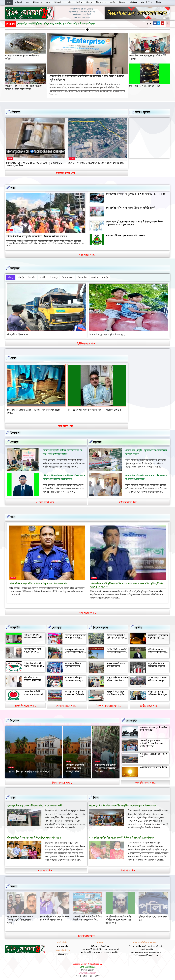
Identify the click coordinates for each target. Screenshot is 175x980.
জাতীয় (138, 626)
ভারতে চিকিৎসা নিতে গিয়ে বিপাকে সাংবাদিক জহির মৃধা (116, 693)
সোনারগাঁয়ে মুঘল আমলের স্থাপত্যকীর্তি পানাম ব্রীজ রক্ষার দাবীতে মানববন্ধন (152, 742)
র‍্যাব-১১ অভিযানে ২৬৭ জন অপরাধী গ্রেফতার (126, 235)
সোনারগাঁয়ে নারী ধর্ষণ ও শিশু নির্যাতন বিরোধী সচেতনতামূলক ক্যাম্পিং (120, 916)
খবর (13, 188)
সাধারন (97, 441)
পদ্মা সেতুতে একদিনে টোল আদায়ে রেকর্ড (154, 754)
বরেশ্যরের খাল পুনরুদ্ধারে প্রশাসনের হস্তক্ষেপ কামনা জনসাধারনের (96, 163)
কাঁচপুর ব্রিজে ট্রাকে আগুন (17, 333)
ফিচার (14, 885)
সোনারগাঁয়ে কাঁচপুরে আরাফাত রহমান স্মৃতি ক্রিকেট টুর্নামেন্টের (74, 679)
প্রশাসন (14, 441)
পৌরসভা (15, 112)
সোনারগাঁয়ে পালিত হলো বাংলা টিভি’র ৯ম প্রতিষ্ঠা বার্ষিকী (131, 208)
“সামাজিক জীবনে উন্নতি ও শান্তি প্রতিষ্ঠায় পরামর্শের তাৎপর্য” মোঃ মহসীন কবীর (151, 918)
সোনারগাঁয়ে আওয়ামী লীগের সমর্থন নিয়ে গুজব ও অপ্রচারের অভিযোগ (34, 664)
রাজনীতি (15, 626)
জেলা (13, 357)
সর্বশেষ (10, 158)
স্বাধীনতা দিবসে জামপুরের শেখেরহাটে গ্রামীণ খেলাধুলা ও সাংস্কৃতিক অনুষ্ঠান (76, 637)
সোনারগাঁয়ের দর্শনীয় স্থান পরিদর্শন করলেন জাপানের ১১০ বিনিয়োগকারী (104, 767)
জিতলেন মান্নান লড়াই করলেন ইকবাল (33, 649)
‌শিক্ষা (96, 796)
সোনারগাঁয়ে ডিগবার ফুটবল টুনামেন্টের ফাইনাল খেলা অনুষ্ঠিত (74, 664)
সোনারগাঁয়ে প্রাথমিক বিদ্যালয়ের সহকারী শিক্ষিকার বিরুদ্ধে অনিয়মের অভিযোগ (122, 836)
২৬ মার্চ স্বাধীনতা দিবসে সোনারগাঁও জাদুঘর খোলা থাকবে (77, 769)
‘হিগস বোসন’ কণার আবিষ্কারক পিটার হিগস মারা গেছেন (158, 693)
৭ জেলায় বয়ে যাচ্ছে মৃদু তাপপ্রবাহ (153, 766)
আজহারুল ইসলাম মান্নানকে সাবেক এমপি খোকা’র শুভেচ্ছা (33, 636)
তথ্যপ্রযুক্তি (131, 719)
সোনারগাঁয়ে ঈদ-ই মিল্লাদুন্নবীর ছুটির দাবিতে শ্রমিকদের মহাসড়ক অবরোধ (36, 236)
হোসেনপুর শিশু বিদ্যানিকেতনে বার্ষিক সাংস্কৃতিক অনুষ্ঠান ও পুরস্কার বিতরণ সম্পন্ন (52, 24)
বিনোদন (15, 719)
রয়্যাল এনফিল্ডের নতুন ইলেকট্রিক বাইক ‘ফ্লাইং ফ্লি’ (153, 727)
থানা (13, 515)
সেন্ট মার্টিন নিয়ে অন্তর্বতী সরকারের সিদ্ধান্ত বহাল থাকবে (117, 650)
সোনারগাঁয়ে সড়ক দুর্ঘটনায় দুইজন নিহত (145, 86)
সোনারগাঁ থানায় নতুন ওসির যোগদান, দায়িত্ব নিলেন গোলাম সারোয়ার (38, 582)
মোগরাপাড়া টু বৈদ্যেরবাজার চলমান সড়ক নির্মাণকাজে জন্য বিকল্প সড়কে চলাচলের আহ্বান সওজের (135, 223)
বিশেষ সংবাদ (101, 626)
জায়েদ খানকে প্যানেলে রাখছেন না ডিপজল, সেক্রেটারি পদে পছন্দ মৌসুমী (53, 918)
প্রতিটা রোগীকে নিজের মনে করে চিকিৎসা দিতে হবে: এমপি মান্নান (34, 836)
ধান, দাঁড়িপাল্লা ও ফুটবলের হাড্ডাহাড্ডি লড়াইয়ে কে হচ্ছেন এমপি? (32, 680)
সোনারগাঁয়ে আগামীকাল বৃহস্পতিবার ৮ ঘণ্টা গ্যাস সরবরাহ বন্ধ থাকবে (136, 194)
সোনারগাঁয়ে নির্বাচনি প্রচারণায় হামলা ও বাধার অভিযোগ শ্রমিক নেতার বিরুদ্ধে (34, 694)
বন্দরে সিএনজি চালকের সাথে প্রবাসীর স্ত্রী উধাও (25, 408)
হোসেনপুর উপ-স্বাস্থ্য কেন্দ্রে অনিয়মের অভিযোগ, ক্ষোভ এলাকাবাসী (34, 804)
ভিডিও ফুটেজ (143, 112)
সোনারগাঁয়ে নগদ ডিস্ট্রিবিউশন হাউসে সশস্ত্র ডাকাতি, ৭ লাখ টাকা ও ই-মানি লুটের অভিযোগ (87, 78)
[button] (150, 24)
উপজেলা (15, 431)
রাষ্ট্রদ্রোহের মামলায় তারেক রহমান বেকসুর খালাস (157, 650)
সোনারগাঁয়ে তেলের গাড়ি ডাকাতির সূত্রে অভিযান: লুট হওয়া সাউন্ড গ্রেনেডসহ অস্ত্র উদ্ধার (34, 164)
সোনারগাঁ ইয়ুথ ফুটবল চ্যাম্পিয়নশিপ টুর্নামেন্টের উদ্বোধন (75, 693)
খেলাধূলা (57, 626)
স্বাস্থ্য (13, 796)
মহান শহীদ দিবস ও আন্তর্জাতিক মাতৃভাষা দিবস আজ (156, 664)
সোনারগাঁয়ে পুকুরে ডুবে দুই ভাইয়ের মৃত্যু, (107, 333)
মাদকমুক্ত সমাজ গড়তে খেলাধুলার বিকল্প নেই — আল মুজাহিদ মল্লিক (76, 650)
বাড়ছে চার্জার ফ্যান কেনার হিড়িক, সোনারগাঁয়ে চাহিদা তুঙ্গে (117, 679)
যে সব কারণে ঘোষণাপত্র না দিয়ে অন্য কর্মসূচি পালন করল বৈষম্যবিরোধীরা (158, 680)
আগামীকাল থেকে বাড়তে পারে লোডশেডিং (158, 635)
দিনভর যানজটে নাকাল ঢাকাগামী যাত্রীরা (116, 663)
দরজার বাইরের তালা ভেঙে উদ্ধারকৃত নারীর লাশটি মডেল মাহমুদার (87, 916)
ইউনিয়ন (15, 268)
